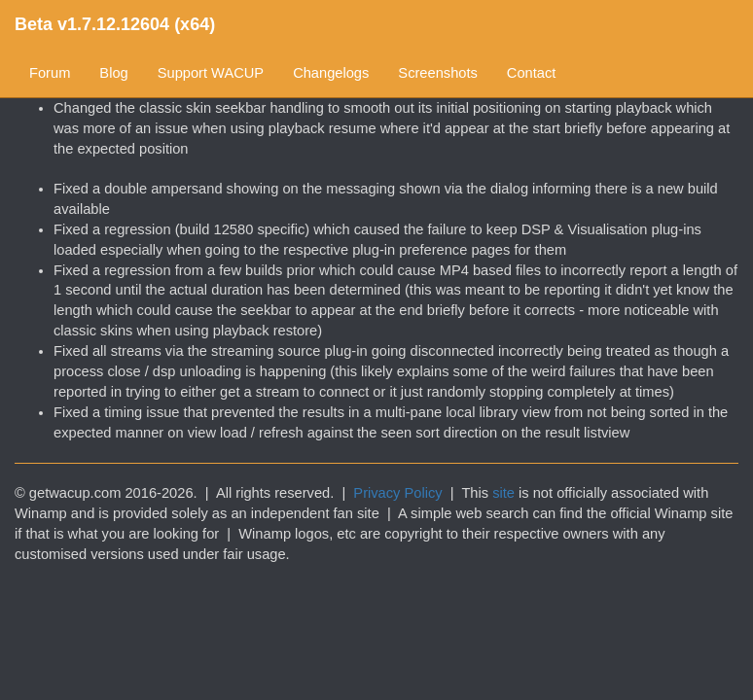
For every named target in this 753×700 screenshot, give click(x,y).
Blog (113, 73)
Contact (532, 73)
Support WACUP (211, 73)
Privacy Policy (397, 493)
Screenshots (437, 73)
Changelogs (331, 73)
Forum (50, 73)
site (503, 493)
